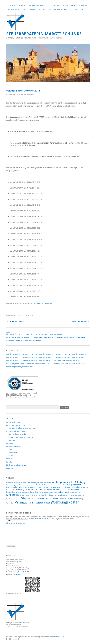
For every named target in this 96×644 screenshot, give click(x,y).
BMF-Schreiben (31, 334)
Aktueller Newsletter (17, 10)
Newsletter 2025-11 (79, 357)
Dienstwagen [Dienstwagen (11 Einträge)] (68, 485)
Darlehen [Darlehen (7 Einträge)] (59, 485)
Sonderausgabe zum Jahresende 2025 (20, 367)
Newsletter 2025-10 (63, 357)
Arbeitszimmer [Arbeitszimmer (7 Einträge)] (48, 483)
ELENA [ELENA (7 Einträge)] (52, 487)
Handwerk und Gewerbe (17, 434)
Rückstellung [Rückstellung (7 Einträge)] (70, 495)
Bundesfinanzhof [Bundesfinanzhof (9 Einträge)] (45, 485)
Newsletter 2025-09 (46, 357)
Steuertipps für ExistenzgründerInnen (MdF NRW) (24, 340)
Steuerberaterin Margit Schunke (44, 34)
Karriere (32, 10)
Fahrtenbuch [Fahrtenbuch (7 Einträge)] (10, 490)
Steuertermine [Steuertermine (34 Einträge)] (31, 498)
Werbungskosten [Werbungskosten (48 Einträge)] (66, 502)
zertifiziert (53, 637)
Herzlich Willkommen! (17, 6)
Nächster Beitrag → (81, 321)
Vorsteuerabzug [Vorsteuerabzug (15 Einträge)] (44, 503)
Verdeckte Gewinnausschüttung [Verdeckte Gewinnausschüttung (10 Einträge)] (71, 499)
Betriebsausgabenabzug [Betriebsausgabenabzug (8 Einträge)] (27, 485)
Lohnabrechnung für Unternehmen (21, 437)
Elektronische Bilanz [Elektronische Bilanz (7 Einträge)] (43, 487)
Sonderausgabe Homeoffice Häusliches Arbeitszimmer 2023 (28, 364)
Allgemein (18, 304)
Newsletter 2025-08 (30, 357)
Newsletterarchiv (45, 360)
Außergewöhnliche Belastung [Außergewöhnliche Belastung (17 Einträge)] (69, 482)
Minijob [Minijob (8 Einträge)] (45, 495)
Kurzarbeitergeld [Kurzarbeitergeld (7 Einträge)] (37, 495)
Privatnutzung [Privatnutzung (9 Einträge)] (53, 495)
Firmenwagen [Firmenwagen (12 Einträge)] (21, 490)
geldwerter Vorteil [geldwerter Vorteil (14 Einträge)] (35, 490)
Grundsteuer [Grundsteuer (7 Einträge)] (63, 490)
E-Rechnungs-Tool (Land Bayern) (18, 337)
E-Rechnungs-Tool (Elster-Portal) (51, 334)
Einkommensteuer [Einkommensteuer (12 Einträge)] (28, 487)
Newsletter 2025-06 (79, 354)
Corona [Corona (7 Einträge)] (54, 485)
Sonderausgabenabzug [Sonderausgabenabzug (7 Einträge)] (14, 499)
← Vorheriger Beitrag (16, 321)
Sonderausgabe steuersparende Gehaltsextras (68, 364)
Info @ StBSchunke (16, 574)
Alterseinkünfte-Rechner (15, 334)
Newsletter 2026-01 (30, 360)
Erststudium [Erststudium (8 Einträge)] (85, 487)
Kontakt (42, 10)
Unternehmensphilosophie (39, 6)
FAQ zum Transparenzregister (42, 337)
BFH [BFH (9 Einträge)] (37, 485)
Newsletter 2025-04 (46, 354)
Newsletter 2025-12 (13, 360)
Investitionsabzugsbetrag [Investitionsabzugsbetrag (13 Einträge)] (60, 492)
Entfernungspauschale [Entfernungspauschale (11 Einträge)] (71, 487)
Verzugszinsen (38, 304)
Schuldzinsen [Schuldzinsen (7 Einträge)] (79, 495)
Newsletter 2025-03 (30, 354)
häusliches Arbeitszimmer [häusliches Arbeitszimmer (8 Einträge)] (39, 492)
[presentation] (16, 533)
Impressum (79, 10)
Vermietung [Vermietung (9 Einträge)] (10, 503)
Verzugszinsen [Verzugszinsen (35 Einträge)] (25, 502)
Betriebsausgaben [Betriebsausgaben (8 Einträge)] (12, 485)
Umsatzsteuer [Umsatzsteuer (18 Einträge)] (50, 499)
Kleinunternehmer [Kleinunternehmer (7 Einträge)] (25, 495)
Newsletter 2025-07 (13, 357)
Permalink (48, 304)
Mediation (83, 6)
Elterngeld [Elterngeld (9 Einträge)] (58, 487)
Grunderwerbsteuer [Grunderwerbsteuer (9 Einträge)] (51, 490)
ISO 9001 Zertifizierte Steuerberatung (22, 428)
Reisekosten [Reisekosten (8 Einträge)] (62, 495)
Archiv (11, 456)
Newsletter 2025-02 (13, 354)
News (11, 450)
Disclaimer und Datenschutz (60, 10)
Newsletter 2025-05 (63, 354)
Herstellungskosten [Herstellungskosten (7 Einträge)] (24, 492)
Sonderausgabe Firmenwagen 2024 (66, 360)
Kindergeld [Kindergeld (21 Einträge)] (13, 495)
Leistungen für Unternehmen (64, 6)
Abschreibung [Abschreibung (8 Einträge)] (23, 483)
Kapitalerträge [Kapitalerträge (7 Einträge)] (76, 492)
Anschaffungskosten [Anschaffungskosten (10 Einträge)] (35, 482)
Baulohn (12, 440)
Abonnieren (13, 453)
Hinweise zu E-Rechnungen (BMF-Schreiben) (71, 337)
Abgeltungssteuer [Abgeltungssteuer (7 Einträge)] (12, 483)
